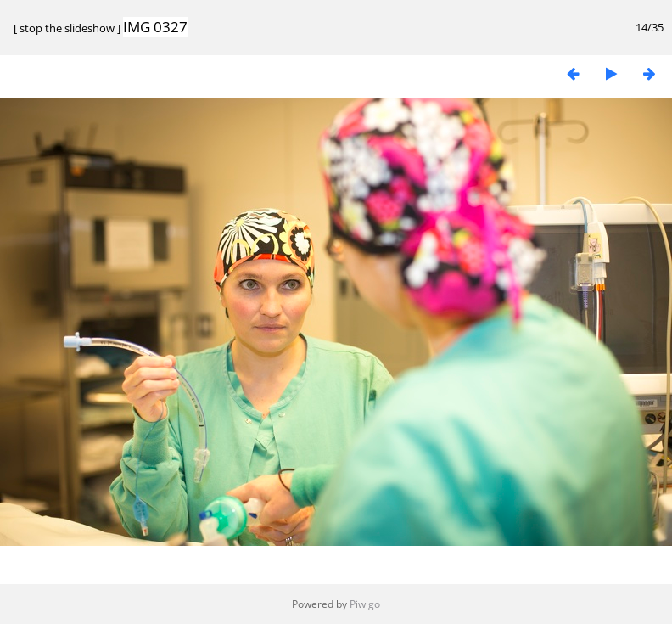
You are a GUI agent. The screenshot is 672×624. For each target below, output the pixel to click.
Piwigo (365, 604)
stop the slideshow (67, 28)
